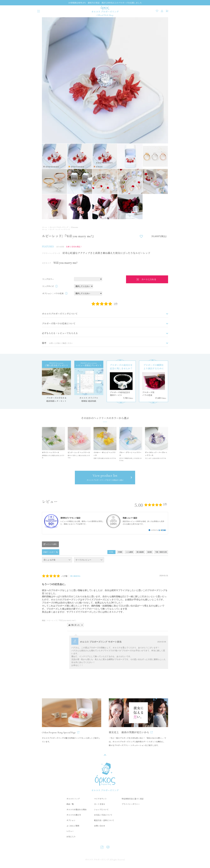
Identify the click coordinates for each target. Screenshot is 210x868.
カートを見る (100, 804)
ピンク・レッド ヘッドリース (60, 229)
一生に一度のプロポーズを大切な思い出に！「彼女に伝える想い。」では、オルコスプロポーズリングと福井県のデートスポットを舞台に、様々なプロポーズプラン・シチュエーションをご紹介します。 (138, 723)
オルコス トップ (73, 799)
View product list (105, 478)
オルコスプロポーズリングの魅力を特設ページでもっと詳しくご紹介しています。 (72, 721)
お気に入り (71, 837)
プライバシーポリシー (131, 804)
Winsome (75, 227)
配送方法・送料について (104, 821)
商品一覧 (70, 804)
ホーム (45, 227)
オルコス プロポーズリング (59, 227)
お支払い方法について (103, 815)
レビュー (70, 831)
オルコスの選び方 (74, 815)
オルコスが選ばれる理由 (76, 810)
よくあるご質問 (73, 826)
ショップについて (101, 810)
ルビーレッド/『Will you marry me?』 (62, 621)
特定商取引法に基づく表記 (133, 799)
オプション (71, 821)
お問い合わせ (100, 826)
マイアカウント (100, 799)
